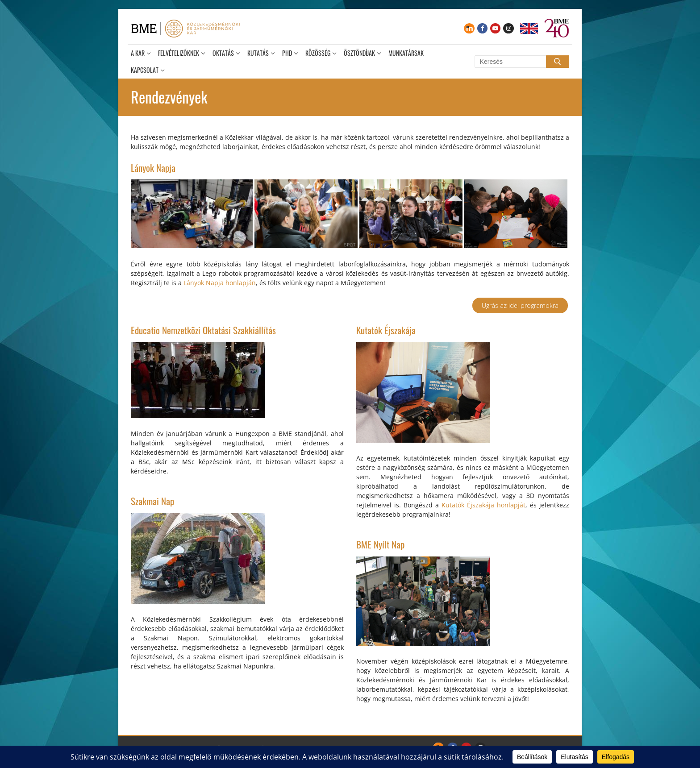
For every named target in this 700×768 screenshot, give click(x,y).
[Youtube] (495, 28)
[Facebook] (482, 28)
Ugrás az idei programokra (520, 305)
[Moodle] (469, 28)
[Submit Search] (558, 62)
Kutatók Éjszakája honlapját (483, 505)
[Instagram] (508, 28)
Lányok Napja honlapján (220, 283)
